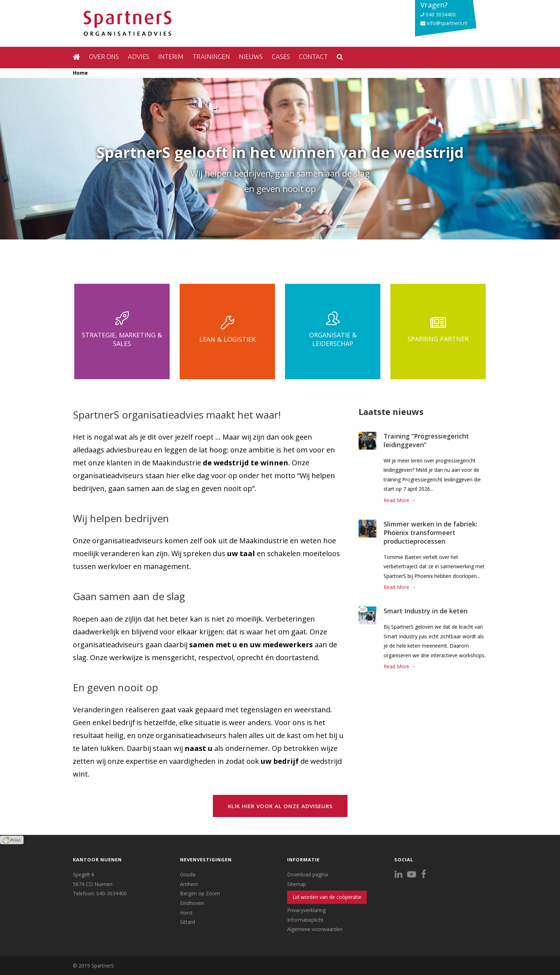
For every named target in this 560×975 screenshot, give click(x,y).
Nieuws (251, 56)
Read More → (400, 500)
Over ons (104, 56)
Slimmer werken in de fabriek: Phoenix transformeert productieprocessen (430, 533)
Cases (281, 56)
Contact (313, 56)
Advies (139, 56)
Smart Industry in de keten (426, 611)
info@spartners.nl (444, 23)
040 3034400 (438, 14)
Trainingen (211, 56)
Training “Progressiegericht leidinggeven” (426, 440)
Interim (171, 56)
